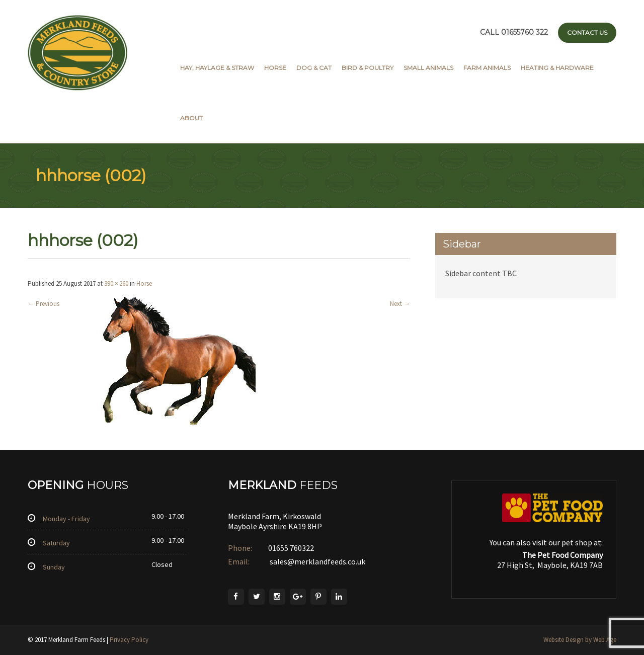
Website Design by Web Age (580, 640)
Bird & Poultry (368, 68)
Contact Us (587, 32)
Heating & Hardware (557, 68)
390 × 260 (116, 283)
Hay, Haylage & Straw (217, 68)
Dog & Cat (314, 68)
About (191, 118)
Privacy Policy (129, 640)
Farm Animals (487, 68)
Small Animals (428, 68)
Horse (275, 68)
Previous (44, 304)
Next (400, 304)
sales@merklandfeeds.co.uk (317, 561)
